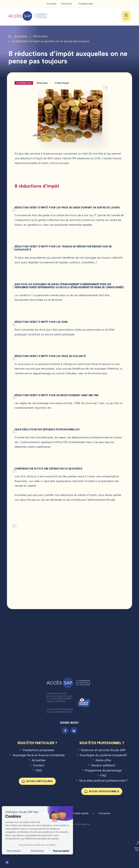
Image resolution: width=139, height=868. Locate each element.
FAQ (39, 770)
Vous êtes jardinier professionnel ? (103, 781)
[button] (7, 862)
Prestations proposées (39, 750)
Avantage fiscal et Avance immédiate (39, 755)
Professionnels (86, 4)
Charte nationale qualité (75, 813)
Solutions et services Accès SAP (103, 750)
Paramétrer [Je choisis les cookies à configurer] (18, 851)
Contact (39, 765)
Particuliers (67, 4)
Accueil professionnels (104, 791)
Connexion (104, 813)
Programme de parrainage (103, 770)
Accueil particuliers (40, 781)
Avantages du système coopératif (103, 755)
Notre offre (103, 760)
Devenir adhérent (103, 765)
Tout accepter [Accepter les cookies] (42, 851)
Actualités (21, 36)
